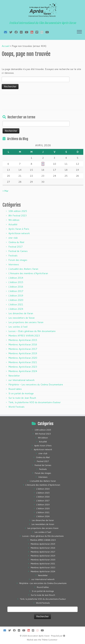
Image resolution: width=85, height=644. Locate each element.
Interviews (14, 264)
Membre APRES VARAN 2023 (24, 336)
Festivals (13, 256)
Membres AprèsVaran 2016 (23, 344)
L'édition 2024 (16, 309)
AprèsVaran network (19, 233)
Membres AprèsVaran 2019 (23, 353)
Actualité (13, 224)
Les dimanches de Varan (21, 313)
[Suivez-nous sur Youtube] (48, 32)
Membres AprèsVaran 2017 (23, 349)
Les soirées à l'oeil (18, 327)
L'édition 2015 (16, 282)
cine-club (13, 238)
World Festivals (16, 407)
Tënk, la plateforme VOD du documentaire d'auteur (35, 402)
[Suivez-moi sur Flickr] (22, 32)
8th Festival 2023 (17, 216)
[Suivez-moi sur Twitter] (12, 32)
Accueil (6, 46)
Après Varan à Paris (19, 229)
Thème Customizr (49, 640)
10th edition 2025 (18, 211)
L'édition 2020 (16, 300)
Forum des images (18, 260)
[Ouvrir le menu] (79, 32)
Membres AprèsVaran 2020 (23, 358)
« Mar (5, 191)
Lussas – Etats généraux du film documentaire (32, 331)
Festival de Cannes (18, 251)
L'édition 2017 (16, 291)
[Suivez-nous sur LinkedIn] (33, 32)
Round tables (15, 389)
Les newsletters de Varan (22, 318)
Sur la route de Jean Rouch (22, 398)
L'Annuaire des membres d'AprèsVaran (28, 273)
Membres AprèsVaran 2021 (23, 362)
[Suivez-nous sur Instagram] (43, 32)
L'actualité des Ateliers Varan (23, 269)
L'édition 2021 (16, 304)
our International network (22, 380)
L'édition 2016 (16, 287)
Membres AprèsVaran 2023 (23, 367)
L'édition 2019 (16, 296)
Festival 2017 (15, 247)
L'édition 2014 (16, 278)
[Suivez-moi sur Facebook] (17, 32)
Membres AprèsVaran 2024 (23, 371)
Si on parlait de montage (21, 393)
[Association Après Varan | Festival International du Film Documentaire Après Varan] (42, 11)
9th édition (14, 220)
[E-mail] (7, 32)
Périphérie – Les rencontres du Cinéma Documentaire (36, 385)
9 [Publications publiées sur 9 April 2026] (43, 164)
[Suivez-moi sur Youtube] (28, 32)
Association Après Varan (38, 636)
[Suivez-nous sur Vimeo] (38, 32)
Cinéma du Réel (16, 242)
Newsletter (14, 376)
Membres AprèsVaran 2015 (23, 340)
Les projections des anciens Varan (26, 322)
